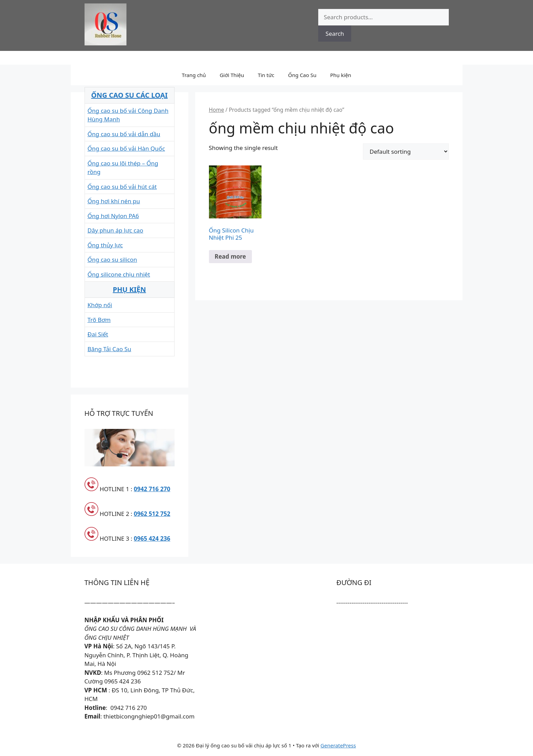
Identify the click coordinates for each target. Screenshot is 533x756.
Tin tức (266, 75)
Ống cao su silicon (112, 260)
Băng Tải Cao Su (109, 349)
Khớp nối (100, 305)
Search (335, 34)
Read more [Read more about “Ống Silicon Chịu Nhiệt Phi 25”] (230, 256)
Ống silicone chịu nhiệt (119, 274)
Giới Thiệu (232, 75)
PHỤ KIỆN (129, 289)
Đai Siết (98, 334)
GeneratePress (338, 745)
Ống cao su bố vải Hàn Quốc (126, 148)
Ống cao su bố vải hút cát (122, 187)
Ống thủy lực (105, 245)
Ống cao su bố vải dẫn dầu (124, 134)
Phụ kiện (341, 75)
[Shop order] (406, 152)
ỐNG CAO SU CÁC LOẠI (129, 95)
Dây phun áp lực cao (115, 230)
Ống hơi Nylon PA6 (113, 216)
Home (216, 110)
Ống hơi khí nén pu (114, 201)
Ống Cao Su (302, 75)
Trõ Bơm (99, 320)
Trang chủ (194, 75)
